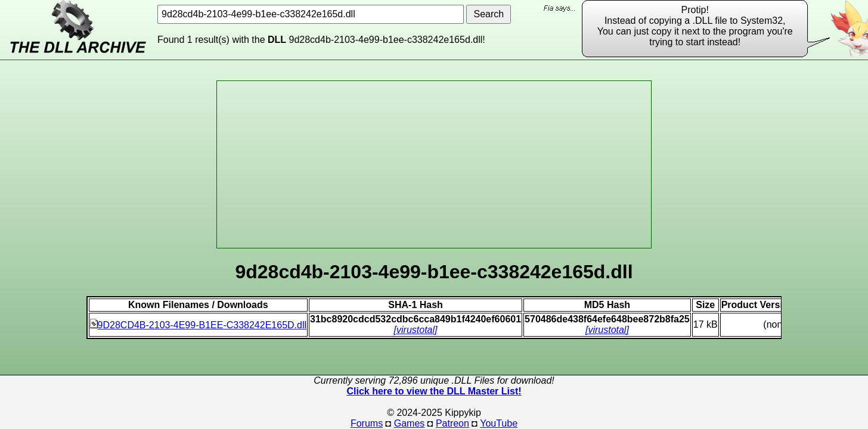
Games (410, 423)
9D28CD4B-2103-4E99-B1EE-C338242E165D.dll (198, 325)
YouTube (499, 423)
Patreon (452, 423)
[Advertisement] (434, 164)
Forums (367, 423)
